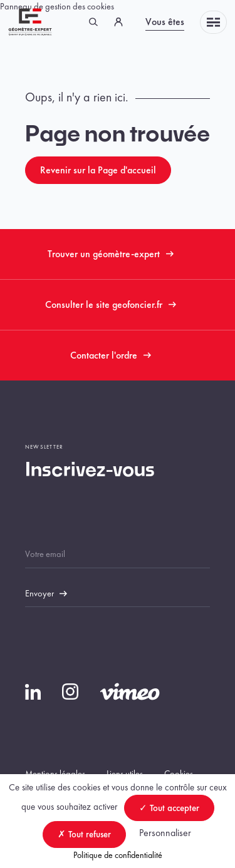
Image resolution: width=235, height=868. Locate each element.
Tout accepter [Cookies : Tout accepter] (169, 808)
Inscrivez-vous (90, 471)
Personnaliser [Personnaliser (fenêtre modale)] (165, 833)
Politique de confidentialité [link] (118, 855)
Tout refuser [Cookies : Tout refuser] (84, 834)
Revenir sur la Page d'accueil (98, 170)
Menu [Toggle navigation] (213, 22)
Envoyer (39, 593)
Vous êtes (165, 22)
